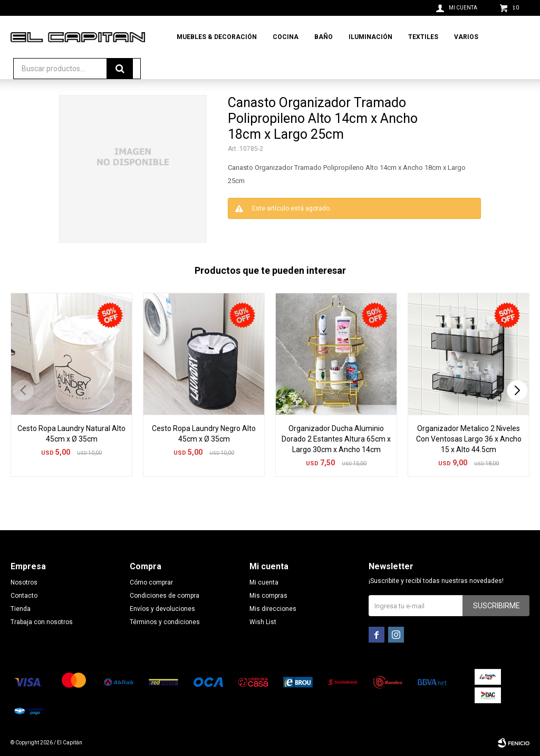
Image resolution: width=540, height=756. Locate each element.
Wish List (263, 622)
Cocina (286, 37)
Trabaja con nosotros (42, 622)
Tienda (21, 609)
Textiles (423, 37)
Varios (466, 37)
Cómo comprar (151, 582)
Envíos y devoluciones (162, 609)
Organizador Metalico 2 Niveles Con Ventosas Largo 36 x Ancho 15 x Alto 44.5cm (469, 439)
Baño (324, 37)
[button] (517, 390)
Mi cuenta (264, 582)
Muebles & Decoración (217, 37)
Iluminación (370, 37)
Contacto (24, 596)
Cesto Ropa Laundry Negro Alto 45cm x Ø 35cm (204, 434)
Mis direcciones (273, 609)
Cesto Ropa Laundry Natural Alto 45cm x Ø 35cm (71, 434)
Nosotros (24, 582)
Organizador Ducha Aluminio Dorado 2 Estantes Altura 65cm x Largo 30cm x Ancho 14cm (336, 439)
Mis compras (268, 596)
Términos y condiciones (165, 622)
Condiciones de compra (165, 596)
